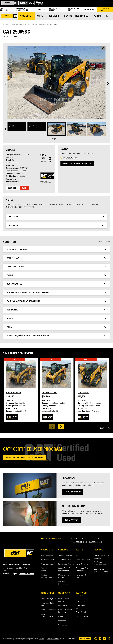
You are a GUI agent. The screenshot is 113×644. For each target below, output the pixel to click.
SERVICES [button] (54, 16)
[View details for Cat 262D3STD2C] (21, 374)
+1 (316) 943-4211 (70, 158)
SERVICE (63, 550)
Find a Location (73, 492)
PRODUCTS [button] (25, 16)
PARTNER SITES (81, 594)
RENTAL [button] (68, 16)
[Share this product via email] (43, 160)
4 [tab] (109, 428)
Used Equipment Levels (46, 182)
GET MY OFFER (71, 520)
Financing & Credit (54, 9)
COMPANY (64, 593)
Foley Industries (82, 601)
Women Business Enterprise (65, 611)
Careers (41, 9)
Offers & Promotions (22, 9)
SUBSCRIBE (85, 639)
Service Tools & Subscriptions (64, 570)
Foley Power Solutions (81, 607)
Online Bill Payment (48, 599)
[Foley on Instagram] (96, 639)
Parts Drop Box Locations (82, 570)
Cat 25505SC (83, 392)
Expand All (103, 242)
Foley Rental (81, 612)
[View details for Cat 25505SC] (92, 374)
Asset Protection (65, 560)
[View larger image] (103, 48)
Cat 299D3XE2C (95, 542)
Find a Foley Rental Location (101, 557)
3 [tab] (107, 428)
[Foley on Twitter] (109, 639)
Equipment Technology (45, 570)
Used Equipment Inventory (36, 25)
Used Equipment (18, 25)
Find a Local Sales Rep (48, 604)
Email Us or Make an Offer (77, 164)
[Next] (108, 84)
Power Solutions (47, 564)
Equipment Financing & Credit (48, 615)
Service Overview (65, 556)
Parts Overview (82, 564)
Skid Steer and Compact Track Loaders (86, 539)
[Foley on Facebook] (100, 639)
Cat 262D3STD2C (14, 392)
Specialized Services (66, 564)
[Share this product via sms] (50, 160)
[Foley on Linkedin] (104, 639)
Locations (89, 9)
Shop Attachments (83, 560)
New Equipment (47, 556)
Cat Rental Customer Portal (100, 564)
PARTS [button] (40, 16)
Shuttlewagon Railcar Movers (46, 576)
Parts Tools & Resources (81, 576)
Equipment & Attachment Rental (101, 570)
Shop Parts (80, 556)
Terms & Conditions (53, 639)
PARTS (80, 550)
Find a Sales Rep (73, 9)
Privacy (41, 639)
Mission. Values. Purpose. (65, 600)
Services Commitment (63, 583)
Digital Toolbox (4, 9)
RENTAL (98, 550)
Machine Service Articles (65, 576)
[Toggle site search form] (107, 16)
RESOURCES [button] (82, 16)
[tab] (56, 217)
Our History (63, 606)
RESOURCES (48, 593)
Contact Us (105, 9)
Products (6, 25)
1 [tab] (101, 428)
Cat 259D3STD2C (80, 542)
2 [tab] (104, 428)
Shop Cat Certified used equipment (24, 457)
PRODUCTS (47, 550)
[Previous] (5, 84)
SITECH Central (82, 617)
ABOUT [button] (97, 16)
